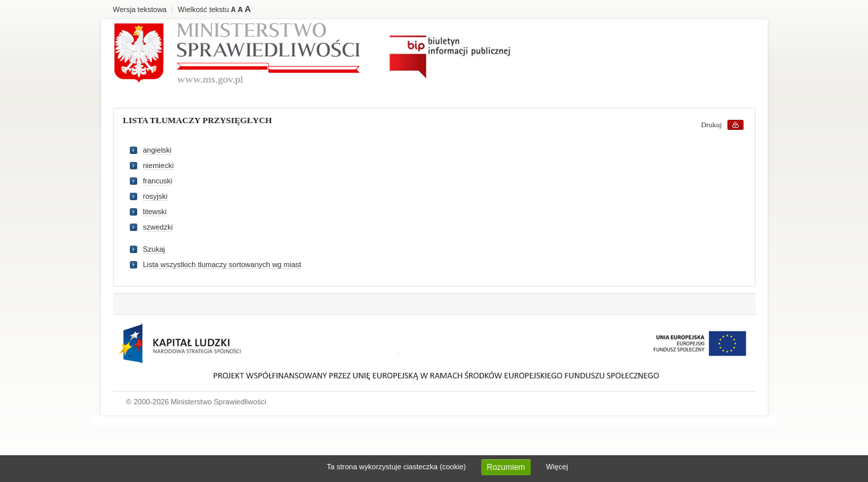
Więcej (557, 467)
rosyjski (156, 196)
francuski (158, 181)
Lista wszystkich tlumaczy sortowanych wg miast (223, 264)
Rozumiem (506, 467)
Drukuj (712, 125)
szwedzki (158, 227)
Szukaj (154, 249)
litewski (155, 212)
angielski (158, 150)
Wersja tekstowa (140, 9)
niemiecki (159, 165)
